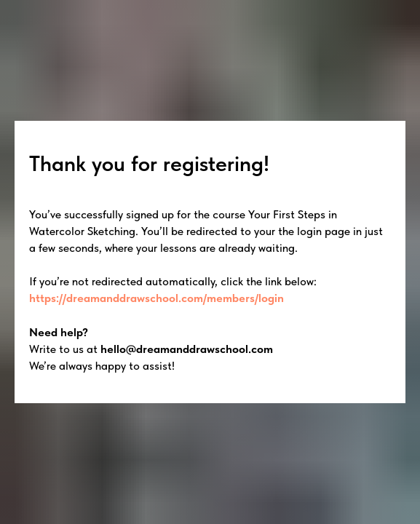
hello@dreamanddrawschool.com (187, 349)
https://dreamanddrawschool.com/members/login (156, 298)
